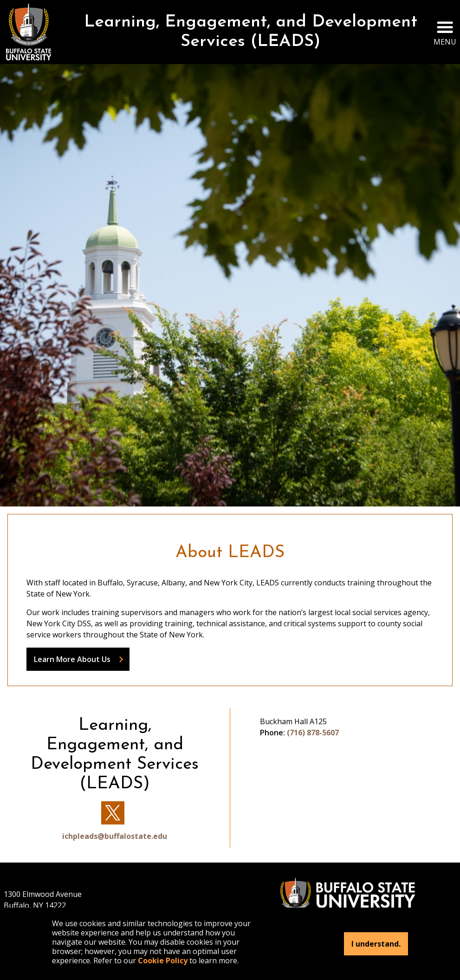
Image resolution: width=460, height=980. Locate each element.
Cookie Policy (163, 961)
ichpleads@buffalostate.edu (115, 836)
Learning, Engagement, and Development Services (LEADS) (251, 32)
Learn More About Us (72, 659)
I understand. (376, 944)
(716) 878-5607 (313, 733)
